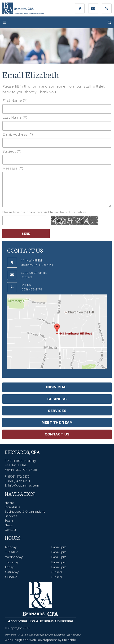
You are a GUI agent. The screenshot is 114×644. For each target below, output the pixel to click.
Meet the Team (57, 422)
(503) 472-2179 (31, 289)
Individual (57, 387)
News (9, 525)
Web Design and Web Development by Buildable (40, 640)
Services (57, 411)
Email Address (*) (18, 134)
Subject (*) (12, 151)
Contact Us (57, 434)
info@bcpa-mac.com (24, 485)
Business (57, 399)
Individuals (12, 507)
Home (9, 503)
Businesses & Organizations (25, 512)
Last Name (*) (15, 117)
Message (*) (13, 168)
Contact (26, 277)
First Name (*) (15, 100)
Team (9, 521)
